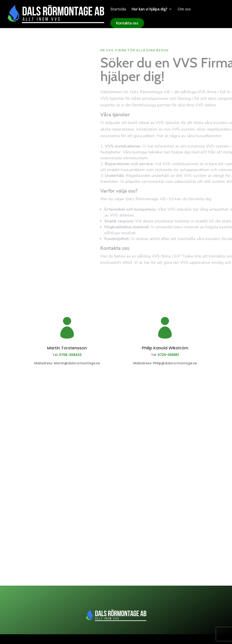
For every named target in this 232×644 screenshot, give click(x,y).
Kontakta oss (127, 23)
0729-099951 (168, 355)
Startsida (118, 9)
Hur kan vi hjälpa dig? (150, 9)
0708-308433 (70, 355)
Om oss (184, 9)
